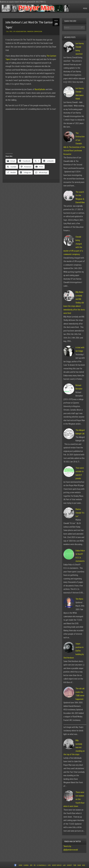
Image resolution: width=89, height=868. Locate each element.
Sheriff (69, 865)
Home (20, 865)
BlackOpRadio (40, 89)
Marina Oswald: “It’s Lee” (80, 513)
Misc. (84, 865)
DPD (31, 865)
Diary (79, 865)
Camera (26, 865)
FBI (11, 31)
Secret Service (57, 865)
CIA (7, 31)
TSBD (75, 865)
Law (64, 865)
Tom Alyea (79, 599)
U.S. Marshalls (42, 865)
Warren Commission (35, 31)
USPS (49, 865)
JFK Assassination (20, 31)
